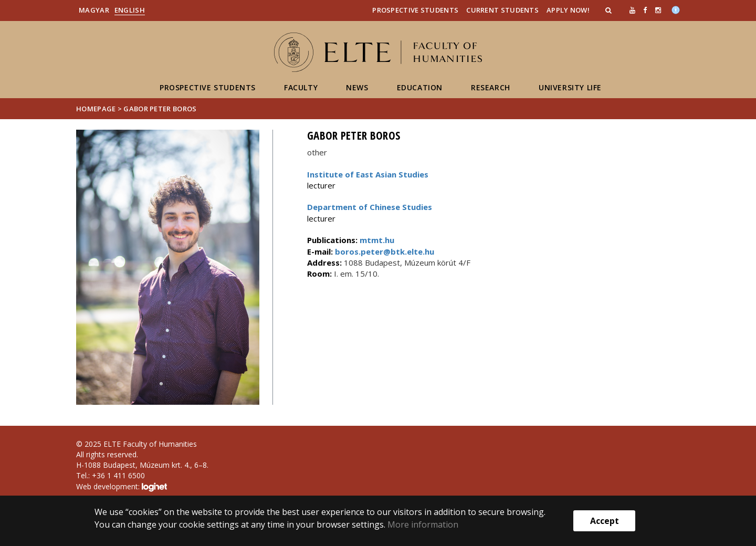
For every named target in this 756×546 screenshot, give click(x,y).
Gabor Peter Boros (160, 109)
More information (423, 524)
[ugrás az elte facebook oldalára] (645, 10)
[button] (610, 10)
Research (491, 87)
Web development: (122, 487)
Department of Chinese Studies (370, 207)
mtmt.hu (377, 240)
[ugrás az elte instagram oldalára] (658, 10)
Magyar (94, 10)
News (357, 87)
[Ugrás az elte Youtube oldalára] (632, 10)
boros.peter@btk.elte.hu (384, 251)
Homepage (97, 109)
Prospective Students (415, 10)
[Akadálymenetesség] (676, 9)
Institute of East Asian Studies (368, 174)
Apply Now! (568, 10)
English (130, 10)
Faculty (301, 87)
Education (420, 87)
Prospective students (208, 87)
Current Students (502, 10)
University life (570, 87)
